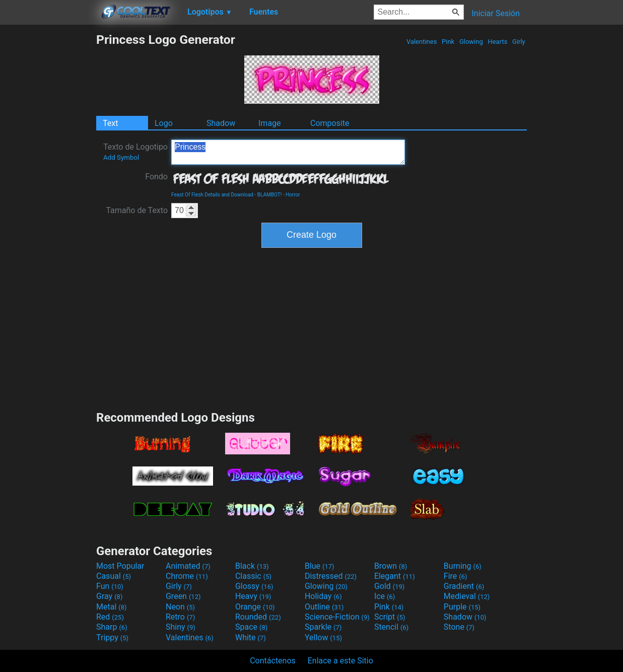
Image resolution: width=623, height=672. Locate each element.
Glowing (471, 42)
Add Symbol (121, 157)
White (251, 637)
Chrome (187, 576)
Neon (180, 607)
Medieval (467, 596)
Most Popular (120, 566)
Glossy (254, 586)
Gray (109, 596)
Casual (114, 576)
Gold (390, 586)
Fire (456, 576)
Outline (324, 607)
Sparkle (323, 627)
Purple (462, 607)
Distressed (331, 576)
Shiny (181, 627)
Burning (463, 566)
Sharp (112, 627)
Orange (255, 607)
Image (270, 123)
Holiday (323, 596)
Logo (164, 123)
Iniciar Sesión (496, 13)
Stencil (391, 627)
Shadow (221, 123)
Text (110, 123)
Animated (188, 566)
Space (251, 627)
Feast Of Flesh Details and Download (212, 195)
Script (390, 617)
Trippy (112, 637)
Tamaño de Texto (137, 210)
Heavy (253, 596)
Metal (112, 607)
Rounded (258, 617)
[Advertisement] (48, 183)
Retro (180, 617)
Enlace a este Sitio (340, 661)
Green (183, 596)
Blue (320, 566)
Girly (519, 42)
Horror (293, 195)
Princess (288, 152)
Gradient (464, 586)
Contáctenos (273, 661)
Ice (385, 596)
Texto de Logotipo (135, 152)
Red (110, 617)
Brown (391, 566)
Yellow (323, 637)
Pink (448, 42)
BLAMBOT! (270, 195)
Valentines (422, 42)
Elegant (395, 576)
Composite (330, 123)
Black (252, 566)
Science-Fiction (337, 617)
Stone (459, 627)
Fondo (156, 177)
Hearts (497, 42)
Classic (253, 576)
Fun (110, 586)
